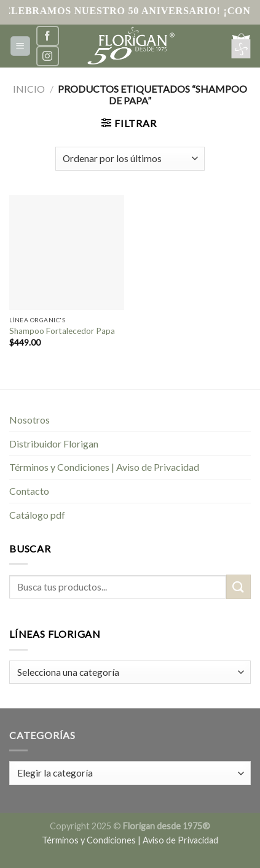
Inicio (29, 89)
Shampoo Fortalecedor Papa (62, 331)
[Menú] (21, 46)
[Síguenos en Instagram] (47, 56)
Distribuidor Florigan (54, 444)
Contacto (29, 491)
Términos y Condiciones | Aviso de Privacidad (104, 467)
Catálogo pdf (37, 515)
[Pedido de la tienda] (130, 159)
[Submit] (238, 587)
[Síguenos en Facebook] (47, 36)
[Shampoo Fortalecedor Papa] (67, 253)
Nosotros (30, 420)
